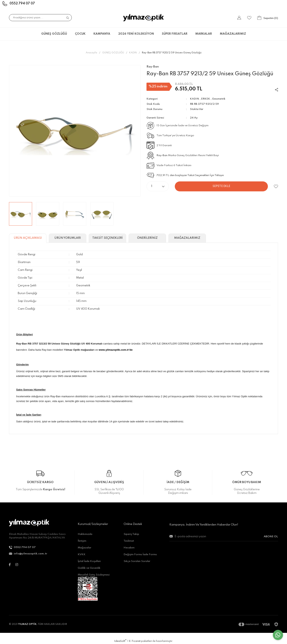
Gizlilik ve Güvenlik (89, 568)
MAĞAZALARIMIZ (233, 34)
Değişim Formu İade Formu (140, 554)
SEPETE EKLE (221, 186)
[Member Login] (239, 18)
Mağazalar (85, 548)
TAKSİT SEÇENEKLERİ (108, 238)
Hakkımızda (85, 534)
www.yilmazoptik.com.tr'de (116, 350)
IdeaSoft (120, 641)
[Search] (40, 18)
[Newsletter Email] (224, 538)
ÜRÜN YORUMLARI (68, 238)
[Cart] (268, 18)
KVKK (82, 554)
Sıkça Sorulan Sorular (137, 561)
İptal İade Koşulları (89, 561)
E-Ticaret (135, 641)
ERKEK (206, 99)
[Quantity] (158, 186)
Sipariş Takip (131, 534)
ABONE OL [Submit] (271, 537)
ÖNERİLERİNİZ (147, 238)
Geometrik (219, 99)
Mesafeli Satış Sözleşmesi (94, 575)
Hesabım (129, 548)
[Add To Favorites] (276, 186)
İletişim (82, 541)
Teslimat (129, 541)
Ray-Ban (162, 155)
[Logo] (143, 18)
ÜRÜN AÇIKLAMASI (28, 238)
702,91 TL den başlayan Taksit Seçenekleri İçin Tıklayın (190, 175)
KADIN (195, 99)
